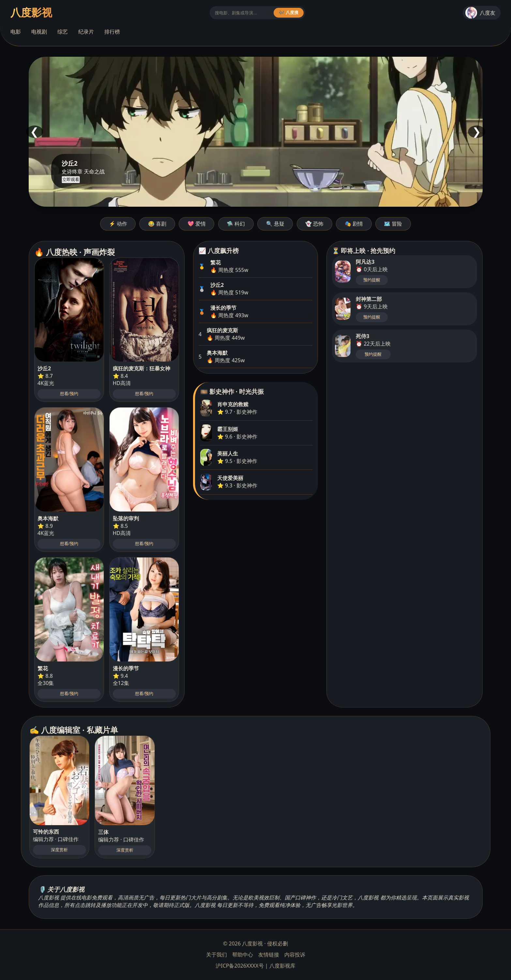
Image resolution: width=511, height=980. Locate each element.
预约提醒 (372, 280)
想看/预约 (69, 394)
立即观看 (71, 179)
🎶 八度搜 (289, 13)
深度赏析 (59, 850)
